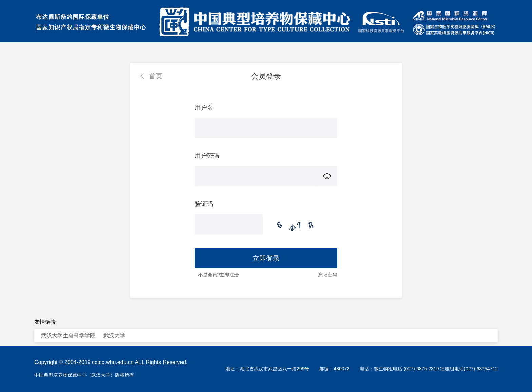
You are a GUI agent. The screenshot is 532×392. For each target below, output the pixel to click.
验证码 (204, 204)
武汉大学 (114, 335)
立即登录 (266, 258)
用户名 (204, 108)
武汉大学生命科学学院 (68, 335)
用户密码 (207, 156)
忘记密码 (328, 275)
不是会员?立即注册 (218, 275)
